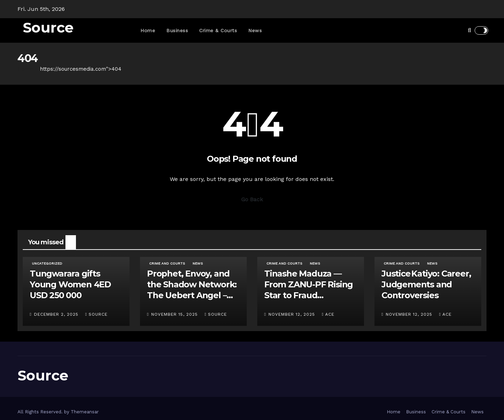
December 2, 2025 (57, 314)
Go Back (252, 199)
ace (328, 314)
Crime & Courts (218, 30)
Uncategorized (47, 263)
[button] (470, 30)
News (255, 30)
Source (48, 27)
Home (148, 30)
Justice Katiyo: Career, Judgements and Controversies (426, 284)
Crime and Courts (167, 263)
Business (177, 30)
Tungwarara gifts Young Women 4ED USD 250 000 (70, 284)
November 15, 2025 (175, 314)
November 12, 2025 (293, 314)
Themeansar (85, 412)
